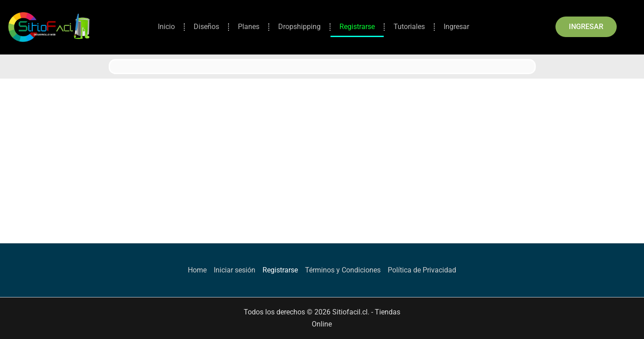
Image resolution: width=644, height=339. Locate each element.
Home (197, 270)
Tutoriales (409, 27)
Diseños (206, 27)
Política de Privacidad (422, 270)
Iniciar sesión (235, 270)
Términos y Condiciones (343, 270)
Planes (249, 27)
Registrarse (357, 27)
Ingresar (456, 27)
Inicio (166, 27)
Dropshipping (299, 27)
